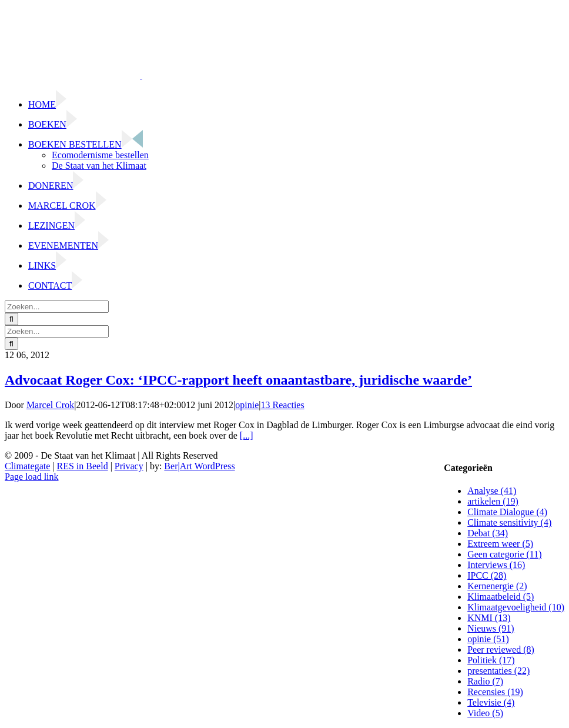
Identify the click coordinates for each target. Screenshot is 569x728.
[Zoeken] (11, 319)
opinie (247, 405)
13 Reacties (283, 405)
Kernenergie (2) (497, 586)
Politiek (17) (491, 660)
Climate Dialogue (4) (507, 512)
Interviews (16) (496, 565)
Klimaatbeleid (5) (501, 597)
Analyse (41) (492, 491)
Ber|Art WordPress (199, 466)
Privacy (129, 466)
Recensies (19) (495, 692)
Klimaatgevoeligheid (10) (516, 607)
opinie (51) (488, 639)
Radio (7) (485, 681)
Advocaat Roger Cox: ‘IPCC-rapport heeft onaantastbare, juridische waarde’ (238, 380)
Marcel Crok (50, 405)
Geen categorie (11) (504, 554)
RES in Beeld (83, 466)
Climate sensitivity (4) (509, 522)
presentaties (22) (498, 671)
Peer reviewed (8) (501, 649)
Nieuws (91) (491, 628)
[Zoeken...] (57, 307)
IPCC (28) (487, 575)
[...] (247, 435)
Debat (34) (488, 533)
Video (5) (485, 713)
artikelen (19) (493, 501)
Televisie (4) (491, 702)
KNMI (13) (489, 618)
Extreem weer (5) (500, 544)
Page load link (32, 477)
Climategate (27, 466)
